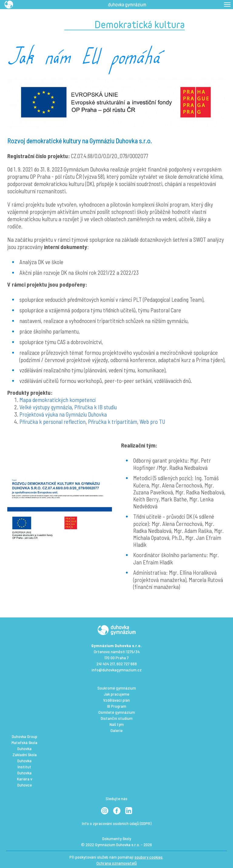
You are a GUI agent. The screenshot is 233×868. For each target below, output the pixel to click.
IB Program (117, 706)
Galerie (116, 730)
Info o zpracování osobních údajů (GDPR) (117, 823)
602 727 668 (127, 664)
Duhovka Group (25, 736)
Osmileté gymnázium (117, 712)
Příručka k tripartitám (113, 422)
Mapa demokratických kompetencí (57, 400)
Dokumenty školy (117, 838)
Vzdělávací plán (116, 700)
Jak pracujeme (116, 694)
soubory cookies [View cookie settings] (149, 857)
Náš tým (117, 724)
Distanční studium (117, 718)
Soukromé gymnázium (117, 688)
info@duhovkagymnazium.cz (117, 670)
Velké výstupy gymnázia (46, 407)
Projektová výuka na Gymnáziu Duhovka (63, 414)
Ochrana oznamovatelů (117, 863)
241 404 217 (106, 664)
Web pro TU (152, 422)
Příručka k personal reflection (52, 422)
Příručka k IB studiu (96, 407)
